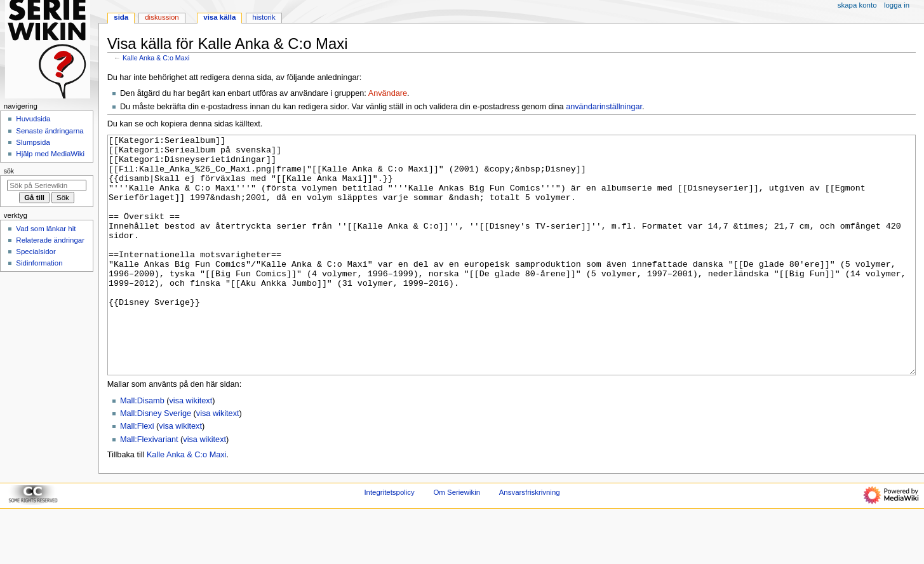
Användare (388, 93)
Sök (9, 171)
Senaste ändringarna (50, 131)
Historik (264, 17)
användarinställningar (604, 107)
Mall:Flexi (137, 474)
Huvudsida (33, 119)
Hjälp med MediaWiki (50, 154)
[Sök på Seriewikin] (47, 185)
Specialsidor (36, 252)
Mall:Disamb (142, 448)
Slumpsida (33, 142)
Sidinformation (39, 263)
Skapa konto (857, 5)
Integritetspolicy (389, 540)
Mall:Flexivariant (149, 487)
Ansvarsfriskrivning (530, 540)
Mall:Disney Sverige (156, 461)
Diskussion (162, 17)
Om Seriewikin (457, 540)
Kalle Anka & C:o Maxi (156, 58)
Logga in (897, 5)
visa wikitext (191, 448)
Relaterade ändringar (50, 240)
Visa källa (219, 17)
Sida (121, 17)
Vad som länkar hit (46, 229)
